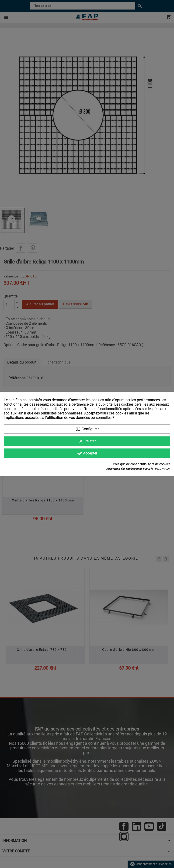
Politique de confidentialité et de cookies (142, 464)
